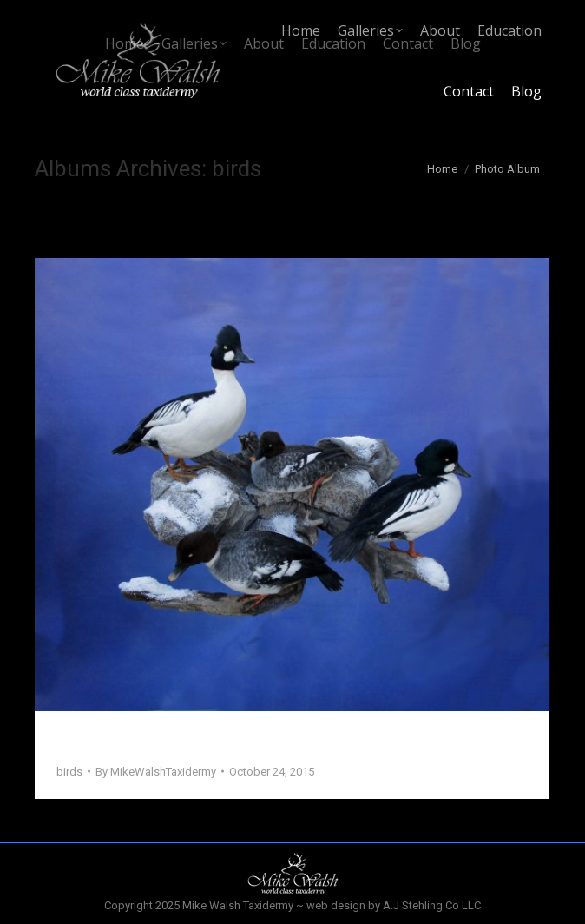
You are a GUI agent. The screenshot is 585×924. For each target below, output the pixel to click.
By (156, 772)
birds (69, 772)
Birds (76, 741)
